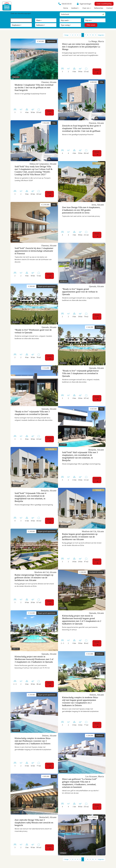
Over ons (86, 8)
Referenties (99, 8)
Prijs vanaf (64, 20)
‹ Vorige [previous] (66, 35)
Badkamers (40, 25)
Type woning (65, 25)
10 (93, 35)
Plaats (38, 20)
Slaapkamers (16, 25)
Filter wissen (91, 25)
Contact (110, 8)
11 (96, 35)
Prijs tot (88, 20)
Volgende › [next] (101, 35)
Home (66, 8)
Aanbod (75, 8)
